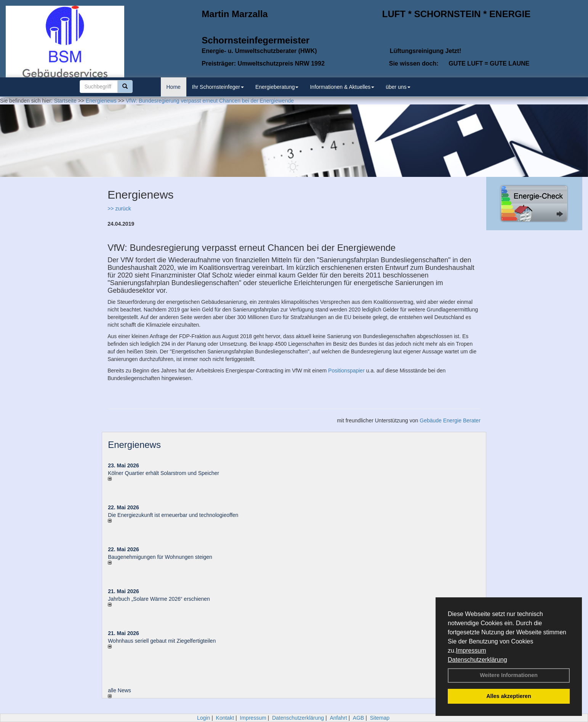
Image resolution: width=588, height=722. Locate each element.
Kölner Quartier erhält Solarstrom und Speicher (163, 473)
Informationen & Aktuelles (342, 87)
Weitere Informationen (509, 675)
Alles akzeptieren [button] (509, 696)
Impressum (471, 651)
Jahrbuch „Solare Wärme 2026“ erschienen (159, 599)
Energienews (134, 445)
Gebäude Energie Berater (450, 420)
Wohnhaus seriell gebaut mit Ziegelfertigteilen (162, 641)
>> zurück (119, 209)
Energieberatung (277, 87)
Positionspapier (346, 371)
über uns (398, 87)
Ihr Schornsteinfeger (218, 87)
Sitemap (380, 718)
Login (203, 718)
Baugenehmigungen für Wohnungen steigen (160, 557)
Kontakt (225, 718)
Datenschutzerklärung (477, 660)
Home (174, 87)
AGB (359, 718)
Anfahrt (338, 718)
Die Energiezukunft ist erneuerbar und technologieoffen (173, 515)
